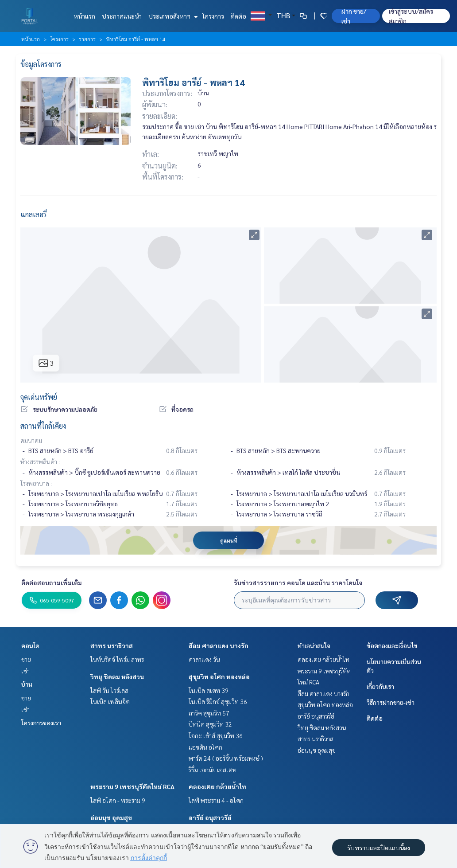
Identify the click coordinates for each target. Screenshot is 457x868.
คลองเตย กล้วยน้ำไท (217, 786)
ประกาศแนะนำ (122, 16)
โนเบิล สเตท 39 (209, 690)
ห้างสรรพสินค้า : (40, 461)
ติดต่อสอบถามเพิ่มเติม (52, 583)
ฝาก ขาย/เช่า (354, 16)
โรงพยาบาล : (36, 483)
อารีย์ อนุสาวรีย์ (210, 817)
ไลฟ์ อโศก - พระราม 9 (118, 800)
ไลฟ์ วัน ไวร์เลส (109, 690)
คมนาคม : (33, 440)
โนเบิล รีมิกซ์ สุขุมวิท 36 (218, 701)
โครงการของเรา (41, 723)
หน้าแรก (84, 16)
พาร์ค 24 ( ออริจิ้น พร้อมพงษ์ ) (226, 758)
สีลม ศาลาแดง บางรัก (219, 645)
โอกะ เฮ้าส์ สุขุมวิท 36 (216, 735)
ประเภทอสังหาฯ (172, 16)
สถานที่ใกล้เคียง (43, 426)
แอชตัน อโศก (205, 747)
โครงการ (213, 16)
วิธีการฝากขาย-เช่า (391, 702)
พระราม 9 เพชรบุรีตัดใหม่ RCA (132, 786)
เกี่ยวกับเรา (380, 686)
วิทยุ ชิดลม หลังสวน (117, 676)
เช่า (25, 671)
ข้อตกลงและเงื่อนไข (392, 645)
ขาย (26, 659)
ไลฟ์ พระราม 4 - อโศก (216, 800)
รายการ (87, 39)
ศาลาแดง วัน (204, 659)
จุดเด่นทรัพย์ (39, 397)
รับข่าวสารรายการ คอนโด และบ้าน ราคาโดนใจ (298, 583)
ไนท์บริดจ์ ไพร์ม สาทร (117, 659)
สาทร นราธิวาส (112, 645)
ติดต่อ (238, 16)
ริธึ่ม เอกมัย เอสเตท (213, 770)
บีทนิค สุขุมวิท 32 (210, 724)
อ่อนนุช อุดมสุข (111, 817)
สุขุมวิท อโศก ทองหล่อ (219, 676)
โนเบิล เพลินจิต (110, 701)
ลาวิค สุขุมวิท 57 (209, 713)
